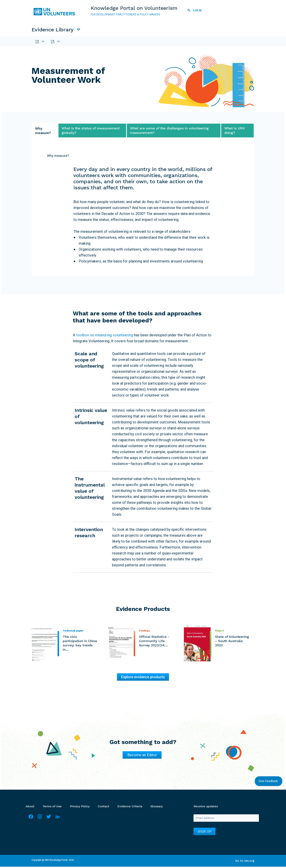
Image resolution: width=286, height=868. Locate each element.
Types (76, 42)
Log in (198, 10)
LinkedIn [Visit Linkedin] (58, 820)
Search (189, 11)
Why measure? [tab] (43, 132)
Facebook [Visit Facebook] (31, 820)
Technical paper (73, 632)
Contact (103, 808)
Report (220, 632)
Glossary (157, 808)
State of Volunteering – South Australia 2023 (232, 642)
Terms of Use (52, 808)
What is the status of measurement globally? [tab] (91, 132)
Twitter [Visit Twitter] (49, 820)
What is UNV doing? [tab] (235, 132)
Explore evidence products (143, 678)
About (30, 808)
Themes (47, 42)
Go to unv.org (245, 862)
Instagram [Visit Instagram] (40, 820)
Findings (144, 632)
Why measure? (58, 157)
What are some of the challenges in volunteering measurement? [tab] (169, 132)
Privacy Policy (80, 808)
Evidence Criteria (130, 808)
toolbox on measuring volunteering (104, 336)
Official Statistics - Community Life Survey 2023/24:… (154, 642)
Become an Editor (142, 756)
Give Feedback (269, 781)
